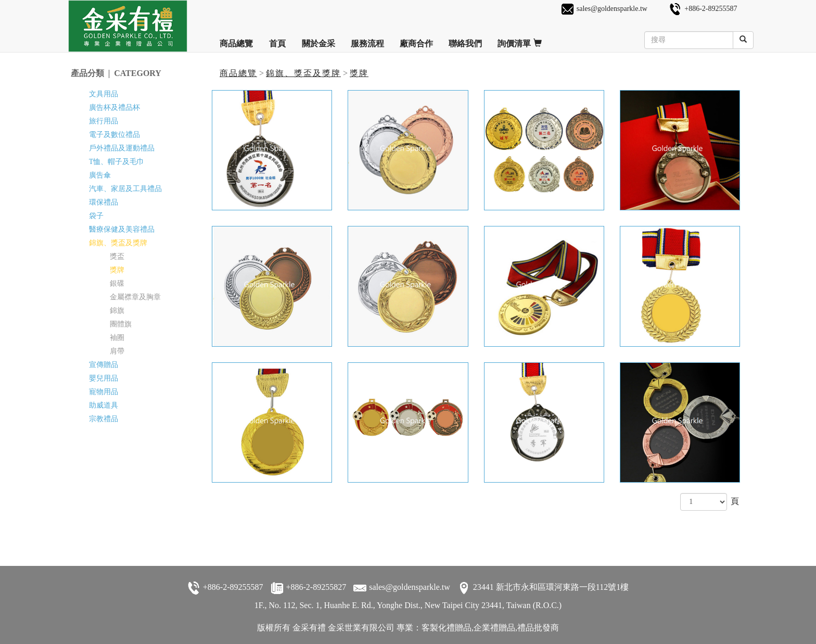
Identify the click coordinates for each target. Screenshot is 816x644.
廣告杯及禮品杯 (114, 108)
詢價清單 (520, 40)
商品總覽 (236, 40)
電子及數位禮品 (114, 135)
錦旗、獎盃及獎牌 (303, 73)
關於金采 (318, 40)
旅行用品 (104, 121)
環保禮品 (104, 202)
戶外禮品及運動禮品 (122, 148)
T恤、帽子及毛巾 (117, 162)
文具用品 (104, 94)
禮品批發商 (538, 628)
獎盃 (117, 256)
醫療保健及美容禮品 (122, 229)
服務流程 (367, 40)
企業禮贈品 (494, 628)
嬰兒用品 (104, 378)
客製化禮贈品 (447, 628)
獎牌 (359, 73)
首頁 (277, 40)
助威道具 (104, 405)
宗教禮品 (104, 419)
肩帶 (117, 351)
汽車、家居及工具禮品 (125, 189)
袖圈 (117, 338)
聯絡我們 (465, 40)
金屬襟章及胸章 (135, 297)
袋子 (96, 216)
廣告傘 (100, 175)
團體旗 (121, 324)
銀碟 (117, 283)
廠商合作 (416, 40)
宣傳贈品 (104, 365)
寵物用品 (104, 392)
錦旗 (117, 311)
